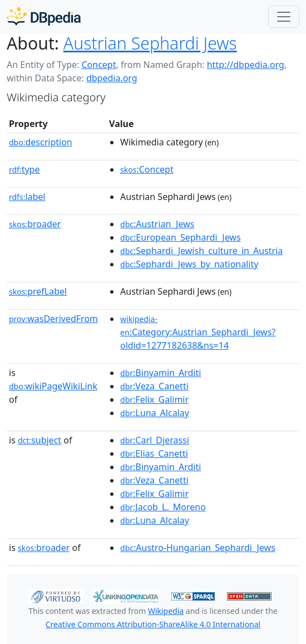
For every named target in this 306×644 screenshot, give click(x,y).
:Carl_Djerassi (155, 440)
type (24, 169)
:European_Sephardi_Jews (181, 237)
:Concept (147, 169)
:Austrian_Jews (157, 224)
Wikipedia (166, 611)
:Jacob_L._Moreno (163, 507)
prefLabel (38, 291)
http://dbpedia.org (246, 65)
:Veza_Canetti (154, 386)
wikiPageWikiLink (53, 386)
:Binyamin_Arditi (161, 373)
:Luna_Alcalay (155, 413)
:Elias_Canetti (154, 453)
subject (40, 440)
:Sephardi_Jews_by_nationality (189, 264)
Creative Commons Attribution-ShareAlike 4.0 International (153, 624)
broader (35, 224)
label (27, 197)
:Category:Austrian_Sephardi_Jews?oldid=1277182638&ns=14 (198, 333)
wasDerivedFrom (53, 319)
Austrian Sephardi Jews (150, 43)
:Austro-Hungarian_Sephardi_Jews (198, 548)
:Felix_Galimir (154, 399)
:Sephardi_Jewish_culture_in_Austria (201, 251)
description (41, 142)
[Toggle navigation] (284, 17)
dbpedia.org (112, 78)
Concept (98, 65)
